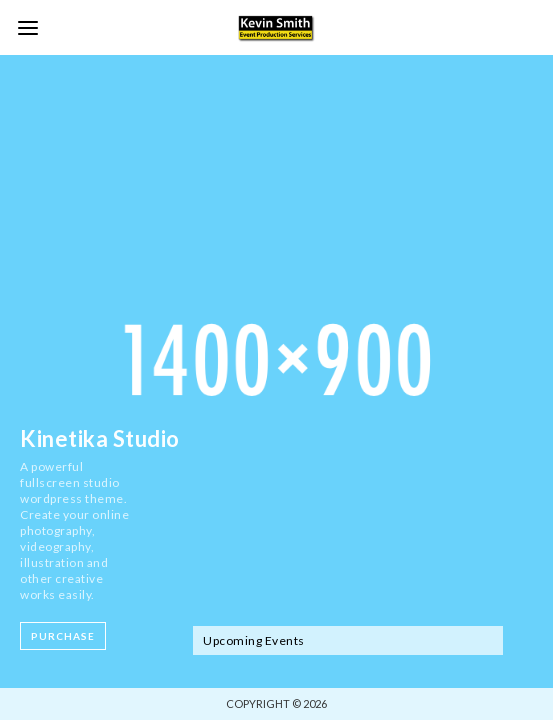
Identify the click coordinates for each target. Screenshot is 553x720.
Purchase (63, 636)
